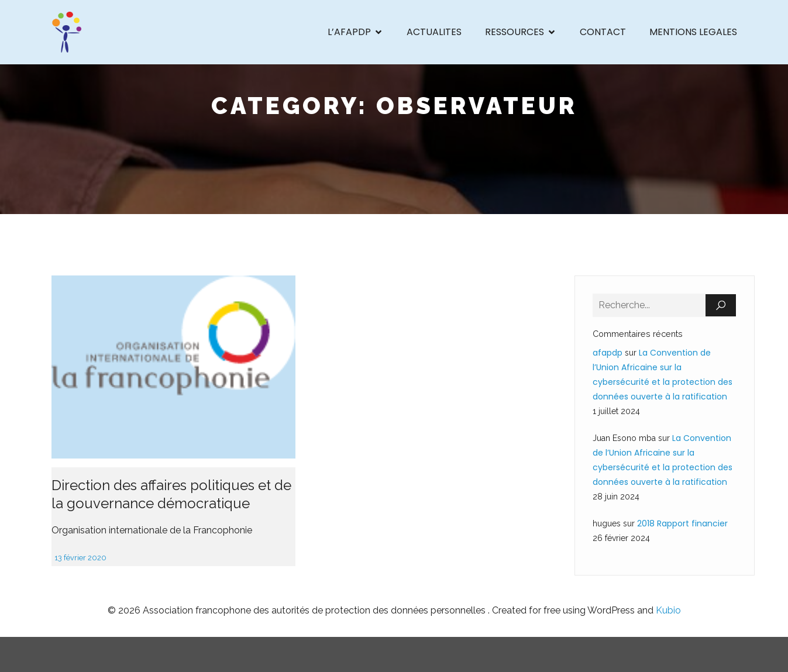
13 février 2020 (80, 558)
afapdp (608, 353)
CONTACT (603, 32)
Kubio (668, 610)
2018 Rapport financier (682, 523)
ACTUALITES (434, 32)
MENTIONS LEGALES (693, 32)
